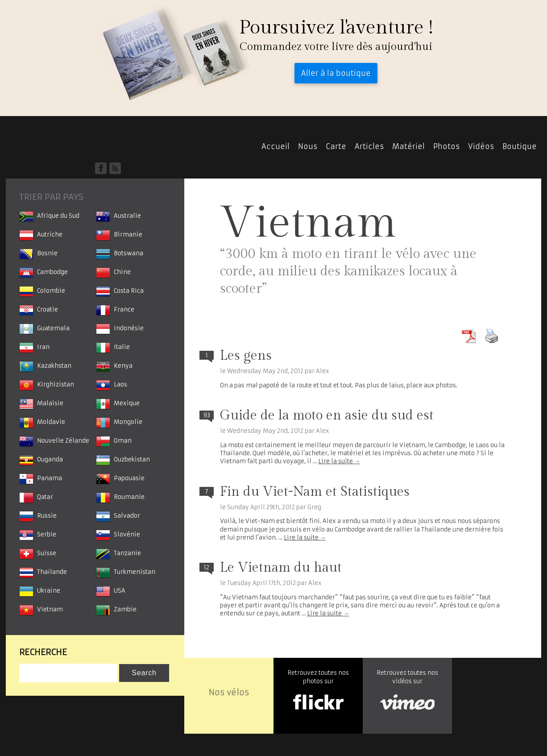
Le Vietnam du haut (281, 568)
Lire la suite (339, 461)
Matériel (408, 146)
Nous (308, 146)
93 (207, 415)
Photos (446, 146)
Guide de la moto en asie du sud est (327, 415)
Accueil (47, 146)
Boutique (520, 146)
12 (207, 567)
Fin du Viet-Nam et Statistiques (315, 492)
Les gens (246, 356)
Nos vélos (229, 692)
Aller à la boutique (336, 73)
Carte (336, 146)
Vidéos (481, 146)
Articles (369, 146)
